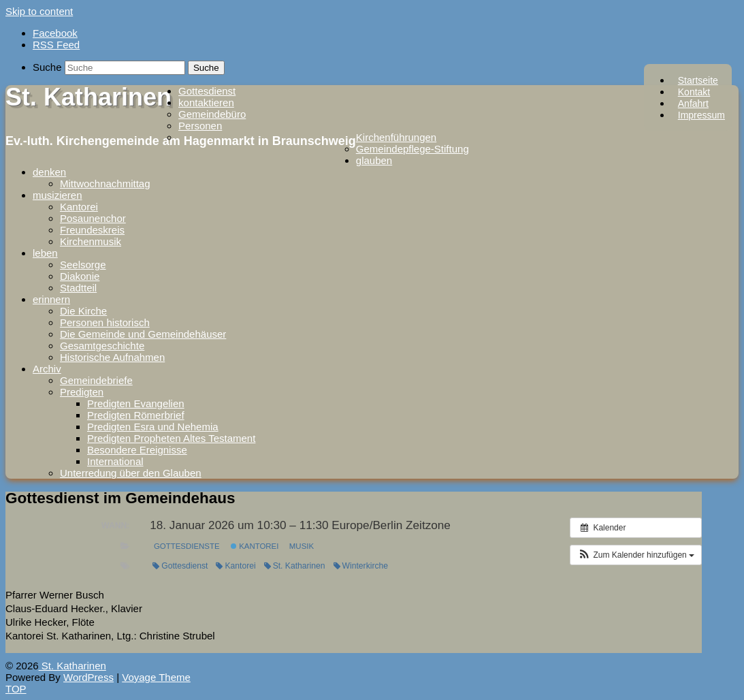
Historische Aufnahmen (112, 357)
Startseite (698, 80)
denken (49, 172)
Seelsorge (83, 265)
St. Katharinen (88, 97)
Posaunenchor (93, 218)
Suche (47, 67)
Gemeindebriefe (96, 380)
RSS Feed (56, 45)
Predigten (82, 392)
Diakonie (80, 276)
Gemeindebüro (212, 114)
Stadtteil (78, 288)
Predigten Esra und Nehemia (153, 427)
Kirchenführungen (396, 137)
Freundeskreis (92, 230)
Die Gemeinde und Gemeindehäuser (143, 334)
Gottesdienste (187, 546)
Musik (302, 546)
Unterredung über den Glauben (131, 473)
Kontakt (694, 92)
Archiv (47, 369)
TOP (16, 689)
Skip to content (39, 11)
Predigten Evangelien (136, 403)
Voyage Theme (156, 677)
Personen (200, 126)
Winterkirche (361, 566)
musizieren (58, 195)
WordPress (88, 677)
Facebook (55, 33)
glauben (374, 160)
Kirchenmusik (91, 241)
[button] (636, 555)
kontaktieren (206, 102)
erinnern (51, 299)
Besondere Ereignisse (137, 450)
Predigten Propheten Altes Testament (171, 438)
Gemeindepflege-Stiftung (413, 149)
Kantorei (79, 207)
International (115, 461)
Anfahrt (693, 104)
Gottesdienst (207, 91)
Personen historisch (105, 322)
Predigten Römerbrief (136, 415)
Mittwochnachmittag (105, 184)
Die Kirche (83, 311)
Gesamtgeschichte (102, 346)
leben (45, 253)
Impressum (701, 115)
